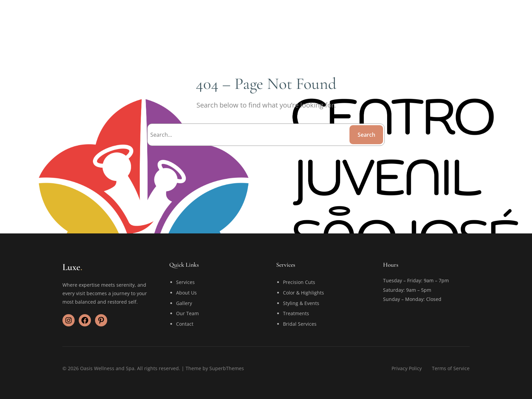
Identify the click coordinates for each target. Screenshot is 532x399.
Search (366, 135)
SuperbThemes (227, 368)
